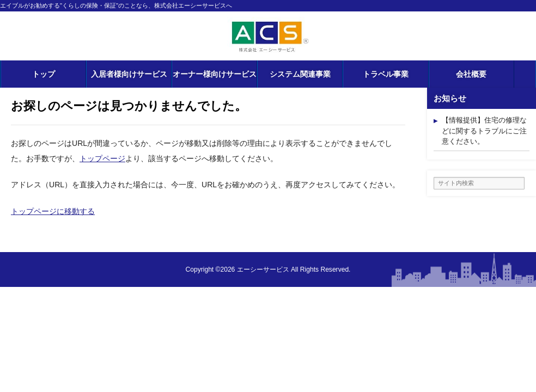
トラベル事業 (386, 74)
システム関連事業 (300, 74)
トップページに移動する (53, 211)
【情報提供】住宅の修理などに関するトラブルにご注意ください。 (484, 131)
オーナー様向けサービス (215, 74)
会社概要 (471, 74)
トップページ (102, 158)
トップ (44, 74)
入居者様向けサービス (129, 74)
